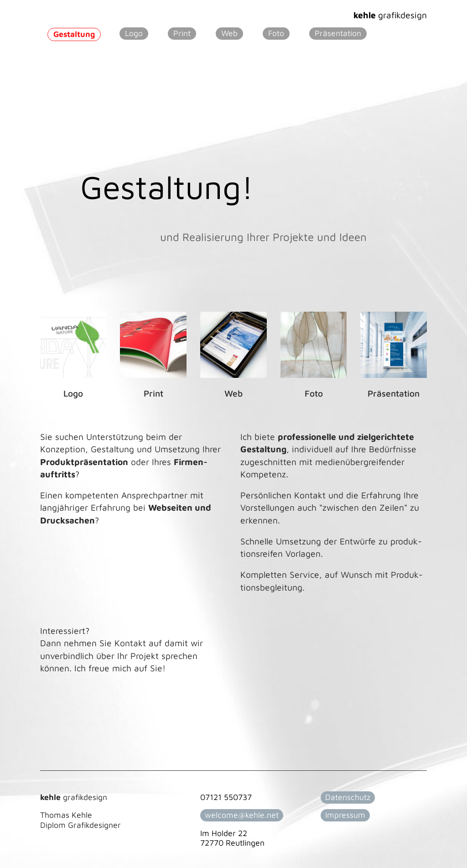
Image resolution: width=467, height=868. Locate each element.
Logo (134, 33)
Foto (276, 33)
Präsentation (338, 33)
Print (182, 33)
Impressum (345, 815)
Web (229, 33)
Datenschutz (348, 797)
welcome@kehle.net (242, 815)
